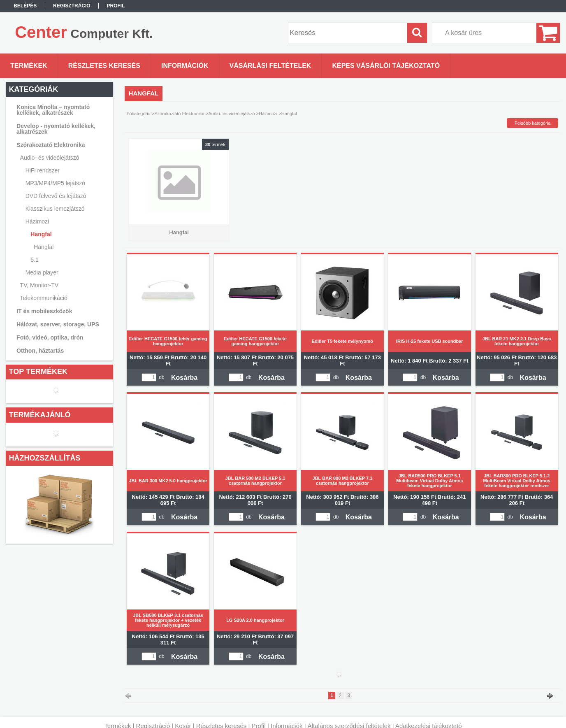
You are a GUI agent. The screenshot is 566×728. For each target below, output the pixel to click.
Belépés (25, 6)
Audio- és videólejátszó (231, 114)
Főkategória (139, 114)
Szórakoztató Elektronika (179, 114)
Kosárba (184, 378)
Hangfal (44, 247)
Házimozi (268, 114)
